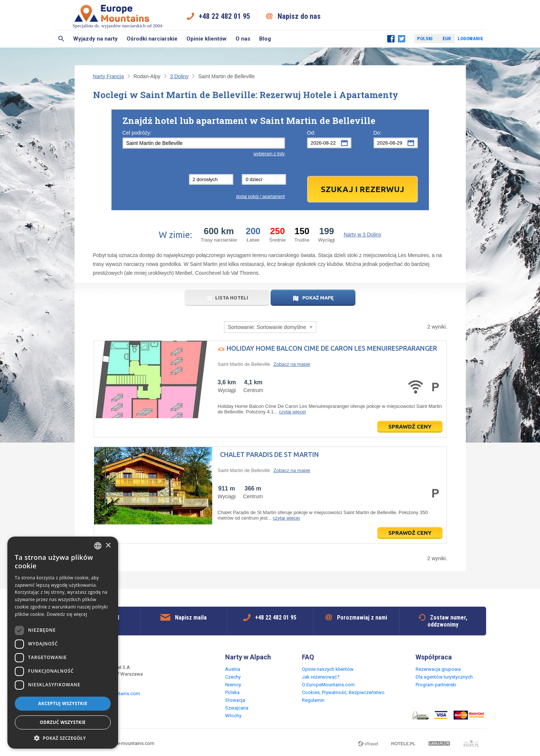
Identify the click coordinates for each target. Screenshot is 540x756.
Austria (233, 669)
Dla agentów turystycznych (444, 677)
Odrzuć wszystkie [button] (63, 722)
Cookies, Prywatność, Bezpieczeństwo (343, 692)
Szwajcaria (237, 708)
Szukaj (61, 39)
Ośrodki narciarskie (152, 39)
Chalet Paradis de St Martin (269, 454)
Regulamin (313, 700)
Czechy (233, 677)
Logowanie (470, 39)
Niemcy (233, 685)
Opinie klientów (207, 39)
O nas (243, 39)
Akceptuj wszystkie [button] (63, 703)
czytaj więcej (293, 412)
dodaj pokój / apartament (260, 197)
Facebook (391, 39)
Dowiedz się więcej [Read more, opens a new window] (67, 614)
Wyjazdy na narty (95, 39)
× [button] (108, 546)
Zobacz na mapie (292, 364)
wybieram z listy (269, 154)
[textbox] (204, 143)
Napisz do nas (299, 16)
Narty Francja (109, 76)
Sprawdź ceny (410, 426)
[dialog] (63, 643)
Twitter (402, 39)
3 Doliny (179, 76)
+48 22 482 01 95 (224, 16)
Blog (265, 39)
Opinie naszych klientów (328, 669)
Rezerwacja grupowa (438, 669)
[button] (63, 738)
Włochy (233, 716)
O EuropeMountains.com (328, 685)
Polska (232, 692)
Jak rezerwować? (321, 677)
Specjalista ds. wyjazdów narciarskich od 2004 (118, 16)
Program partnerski (436, 685)
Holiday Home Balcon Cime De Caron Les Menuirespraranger (332, 348)
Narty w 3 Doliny (362, 235)
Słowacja (235, 700)
